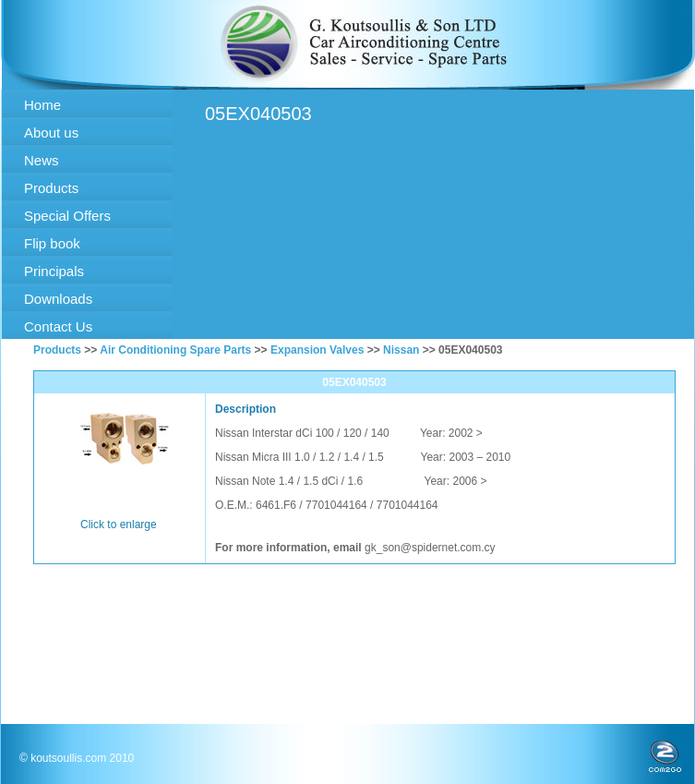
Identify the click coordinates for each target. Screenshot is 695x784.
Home (42, 105)
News (42, 160)
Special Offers (67, 216)
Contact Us (58, 326)
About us (51, 133)
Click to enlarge (119, 525)
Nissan (401, 350)
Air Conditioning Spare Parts (175, 350)
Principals (54, 271)
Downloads (58, 299)
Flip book (52, 243)
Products (51, 188)
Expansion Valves (317, 350)
